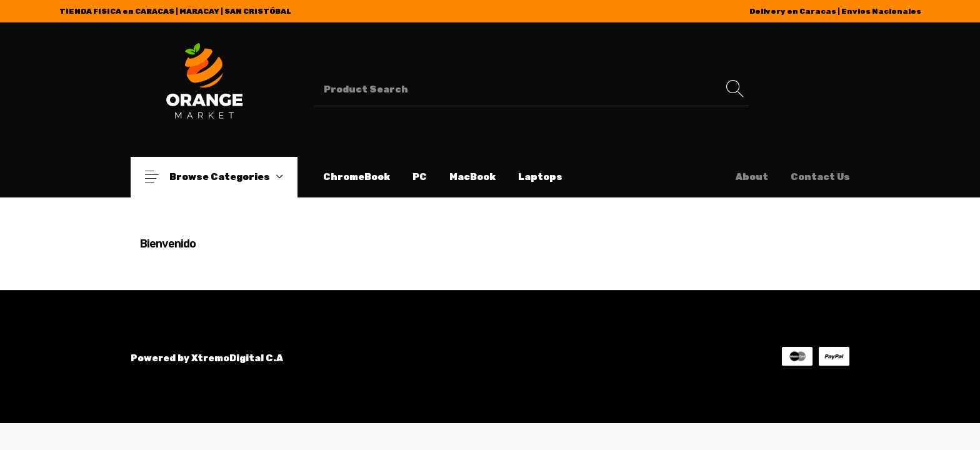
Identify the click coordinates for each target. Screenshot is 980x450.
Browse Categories (230, 177)
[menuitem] (357, 177)
